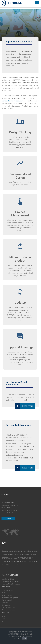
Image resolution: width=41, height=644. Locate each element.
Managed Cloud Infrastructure (12, 584)
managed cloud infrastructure (13, 101)
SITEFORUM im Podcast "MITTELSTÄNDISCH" (17, 558)
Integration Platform (8, 608)
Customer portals (7, 593)
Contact (8, 518)
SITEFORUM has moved (10, 565)
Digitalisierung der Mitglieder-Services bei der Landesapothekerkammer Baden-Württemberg (20, 551)
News (4, 616)
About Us (5, 612)
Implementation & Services (10, 582)
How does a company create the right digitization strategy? (20, 561)
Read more (28, 406)
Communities (6, 605)
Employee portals (7, 590)
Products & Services (10, 575)
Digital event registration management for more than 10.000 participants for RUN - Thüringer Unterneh (20, 555)
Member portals (7, 595)
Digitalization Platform (9, 579)
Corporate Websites (8, 610)
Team (4, 619)
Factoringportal (7, 600)
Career (4, 621)
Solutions (6, 586)
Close (24, 638)
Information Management (10, 598)
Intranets (5, 603)
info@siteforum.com (13, 513)
